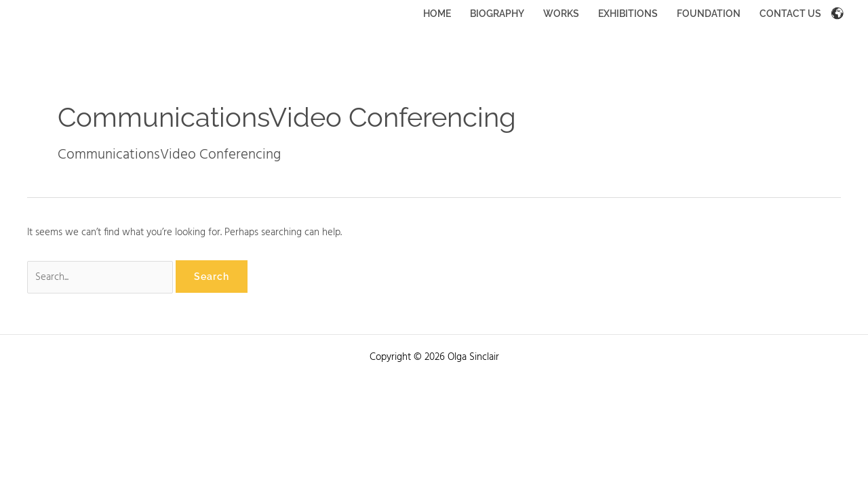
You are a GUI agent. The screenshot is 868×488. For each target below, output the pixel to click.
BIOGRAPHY (497, 14)
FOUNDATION (709, 14)
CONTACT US (790, 14)
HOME (437, 14)
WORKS (561, 14)
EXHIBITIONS (628, 14)
